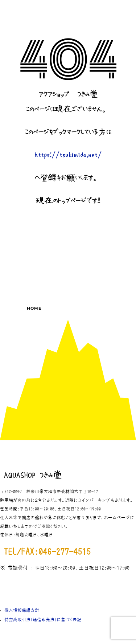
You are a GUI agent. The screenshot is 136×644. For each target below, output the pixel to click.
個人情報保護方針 (22, 610)
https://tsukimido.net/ (68, 155)
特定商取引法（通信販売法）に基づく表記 (43, 620)
